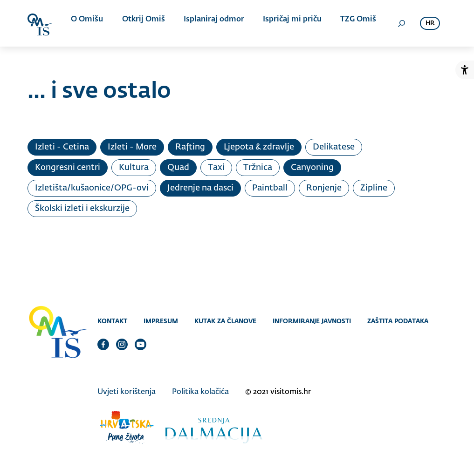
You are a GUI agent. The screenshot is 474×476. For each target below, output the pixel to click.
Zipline (374, 188)
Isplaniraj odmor (211, 23)
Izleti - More (132, 147)
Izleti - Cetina (62, 147)
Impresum (161, 321)
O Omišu (90, 23)
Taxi (216, 168)
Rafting (190, 147)
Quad (178, 168)
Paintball (270, 188)
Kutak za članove (225, 321)
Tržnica (258, 168)
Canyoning (312, 168)
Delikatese (334, 147)
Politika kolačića (200, 390)
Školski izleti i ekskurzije (82, 209)
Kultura (134, 168)
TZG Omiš (350, 23)
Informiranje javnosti (312, 321)
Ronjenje (324, 188)
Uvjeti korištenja (127, 390)
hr (430, 24)
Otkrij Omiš (144, 23)
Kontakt (112, 321)
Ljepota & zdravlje (259, 147)
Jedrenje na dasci (200, 188)
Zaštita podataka (398, 321)
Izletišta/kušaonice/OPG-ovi (92, 188)
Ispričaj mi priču (287, 23)
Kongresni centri (68, 168)
